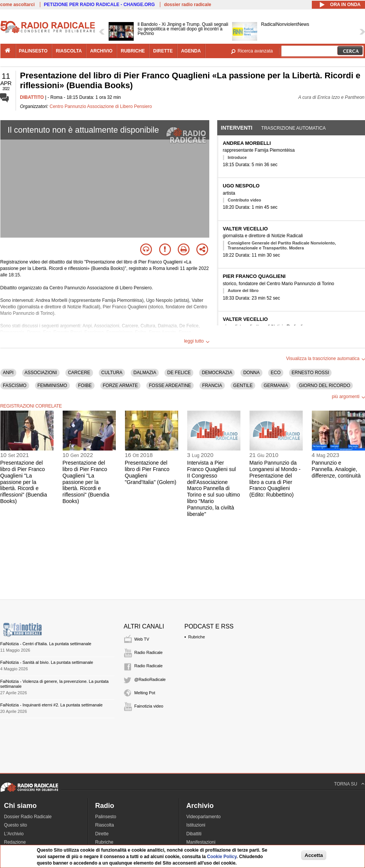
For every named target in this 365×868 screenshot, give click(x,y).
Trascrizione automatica (294, 128)
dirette (163, 51)
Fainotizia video (149, 706)
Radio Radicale (149, 652)
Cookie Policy (222, 857)
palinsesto (33, 51)
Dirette (102, 834)
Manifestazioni (201, 842)
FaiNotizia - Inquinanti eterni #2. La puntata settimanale (52, 705)
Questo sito (16, 825)
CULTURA (112, 373)
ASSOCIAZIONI (41, 373)
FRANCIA (212, 386)
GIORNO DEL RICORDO (325, 386)
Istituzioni (196, 825)
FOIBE (85, 386)
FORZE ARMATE (120, 386)
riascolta (69, 51)
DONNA (251, 373)
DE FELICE (179, 373)
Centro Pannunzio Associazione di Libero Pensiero (101, 106)
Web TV (142, 639)
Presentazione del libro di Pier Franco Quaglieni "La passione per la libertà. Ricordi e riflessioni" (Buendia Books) (24, 482)
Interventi (237, 128)
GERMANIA (276, 386)
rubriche (133, 51)
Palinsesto (106, 817)
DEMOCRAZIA (217, 373)
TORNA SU (345, 784)
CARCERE (79, 373)
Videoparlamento (204, 817)
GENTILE (243, 386)
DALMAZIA (145, 373)
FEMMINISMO (52, 386)
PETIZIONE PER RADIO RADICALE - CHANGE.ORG (100, 5)
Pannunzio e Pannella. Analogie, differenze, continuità (336, 469)
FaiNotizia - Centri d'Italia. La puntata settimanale (46, 644)
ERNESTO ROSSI (310, 373)
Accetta (314, 855)
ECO (276, 373)
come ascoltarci (18, 5)
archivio (101, 51)
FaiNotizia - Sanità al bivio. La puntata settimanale (47, 662)
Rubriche (197, 637)
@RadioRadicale (150, 679)
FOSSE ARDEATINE (170, 386)
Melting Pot (145, 693)
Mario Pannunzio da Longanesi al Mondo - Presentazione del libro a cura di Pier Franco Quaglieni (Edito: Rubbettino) (275, 479)
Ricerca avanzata (255, 51)
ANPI (8, 373)
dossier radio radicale (188, 5)
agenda (191, 51)
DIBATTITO (32, 97)
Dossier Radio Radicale (28, 817)
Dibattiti (194, 834)
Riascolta (105, 825)
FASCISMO (15, 386)
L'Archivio (14, 834)
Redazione (15, 842)
